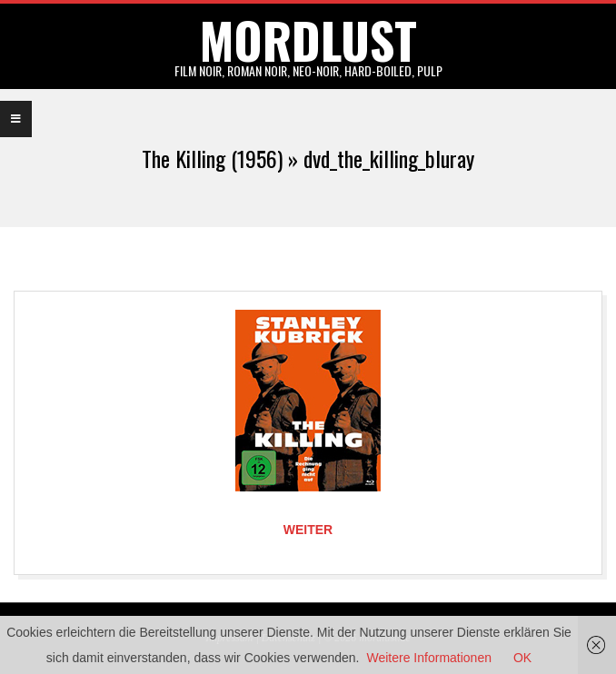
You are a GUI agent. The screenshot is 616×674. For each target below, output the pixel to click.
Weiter (308, 530)
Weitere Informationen (429, 658)
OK (522, 658)
